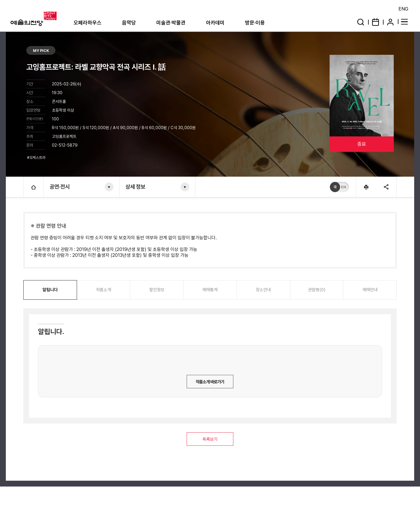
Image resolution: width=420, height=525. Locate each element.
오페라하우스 (87, 23)
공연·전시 (60, 187)
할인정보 (157, 290)
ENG (403, 9)
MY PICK (41, 51)
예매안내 (370, 290)
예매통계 (210, 290)
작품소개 (104, 290)
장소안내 (263, 290)
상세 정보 (135, 187)
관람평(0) (317, 290)
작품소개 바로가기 (210, 382)
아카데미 (215, 23)
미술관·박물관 (171, 23)
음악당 (129, 23)
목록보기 (210, 439)
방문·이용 (255, 23)
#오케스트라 (37, 158)
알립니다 (50, 290)
